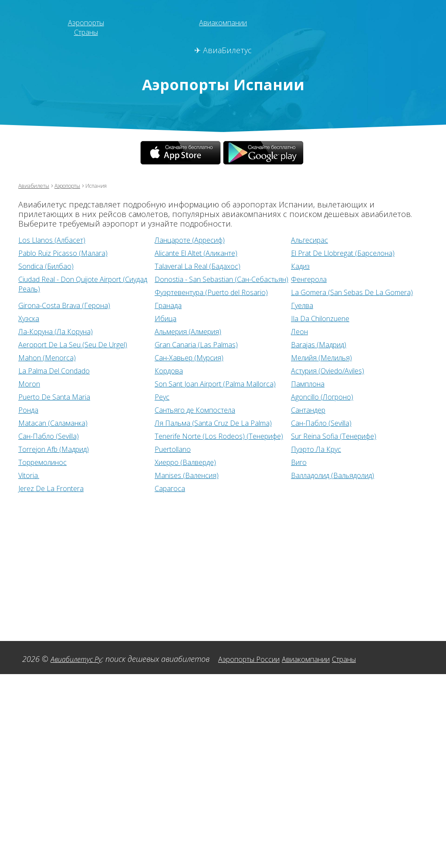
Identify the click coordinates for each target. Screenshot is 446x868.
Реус (299, 403)
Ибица (303, 318)
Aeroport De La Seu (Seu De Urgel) (217, 344)
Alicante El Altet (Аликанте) (203, 253)
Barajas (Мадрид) (49, 357)
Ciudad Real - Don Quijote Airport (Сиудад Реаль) (77, 284)
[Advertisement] (223, 572)
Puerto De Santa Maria (194, 403)
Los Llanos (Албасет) (56, 240)
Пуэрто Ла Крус (47, 474)
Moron (167, 383)
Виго (28, 487)
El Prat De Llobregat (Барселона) (350, 253)
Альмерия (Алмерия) (329, 331)
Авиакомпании (223, 22)
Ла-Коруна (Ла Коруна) (196, 331)
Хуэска (166, 318)
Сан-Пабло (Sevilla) (52, 442)
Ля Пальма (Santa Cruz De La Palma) (356, 429)
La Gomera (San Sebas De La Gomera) (86, 305)
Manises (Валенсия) (327, 487)
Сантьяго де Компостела (337, 416)
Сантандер (38, 429)
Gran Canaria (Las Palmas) (337, 344)
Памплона (37, 403)
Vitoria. (166, 487)
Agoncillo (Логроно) (54, 416)
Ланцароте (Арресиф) (195, 240)
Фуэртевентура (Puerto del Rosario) (356, 292)
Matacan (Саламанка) (192, 429)
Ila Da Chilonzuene (52, 331)
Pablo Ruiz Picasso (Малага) (68, 253)
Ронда (166, 416)
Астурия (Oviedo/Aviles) (61, 383)
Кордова (307, 370)
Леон (28, 344)
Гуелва (31, 318)
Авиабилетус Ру (79, 671)
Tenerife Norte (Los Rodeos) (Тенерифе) (341, 447)
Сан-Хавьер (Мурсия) (330, 357)
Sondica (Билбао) (49, 266)
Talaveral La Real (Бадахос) (202, 266)
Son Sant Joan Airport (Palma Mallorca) (342, 388)
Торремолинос (182, 474)
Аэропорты (86, 22)
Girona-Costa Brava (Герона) (205, 305)
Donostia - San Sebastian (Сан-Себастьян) (209, 284)
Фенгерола (311, 279)
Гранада (306, 305)
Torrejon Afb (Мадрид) (194, 461)
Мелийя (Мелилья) (54, 370)
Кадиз (302, 266)
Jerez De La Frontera (191, 500)
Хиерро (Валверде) (326, 474)
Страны (86, 32)
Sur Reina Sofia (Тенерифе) (67, 461)
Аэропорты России (261, 671)
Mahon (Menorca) (186, 357)
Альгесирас (313, 240)
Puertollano (312, 461)
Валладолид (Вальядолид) (66, 500)
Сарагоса (308, 500)
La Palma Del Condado (195, 370)
